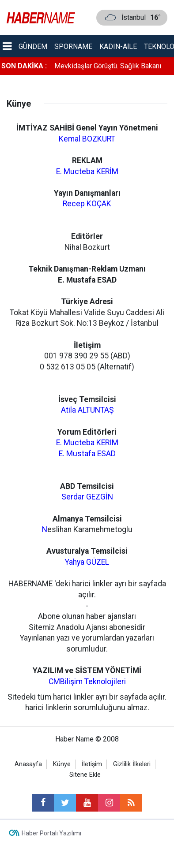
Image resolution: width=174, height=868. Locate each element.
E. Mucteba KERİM (87, 171)
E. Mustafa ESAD (87, 454)
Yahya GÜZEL (87, 562)
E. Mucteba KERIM (87, 443)
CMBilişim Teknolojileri (87, 682)
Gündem (33, 47)
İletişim (92, 764)
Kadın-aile (118, 47)
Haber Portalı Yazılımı (51, 833)
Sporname (73, 47)
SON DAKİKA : (24, 66)
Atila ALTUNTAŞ (87, 410)
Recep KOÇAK (87, 204)
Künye (62, 764)
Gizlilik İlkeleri (132, 764)
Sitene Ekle (85, 775)
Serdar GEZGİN (87, 497)
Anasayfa (28, 764)
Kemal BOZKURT (87, 139)
